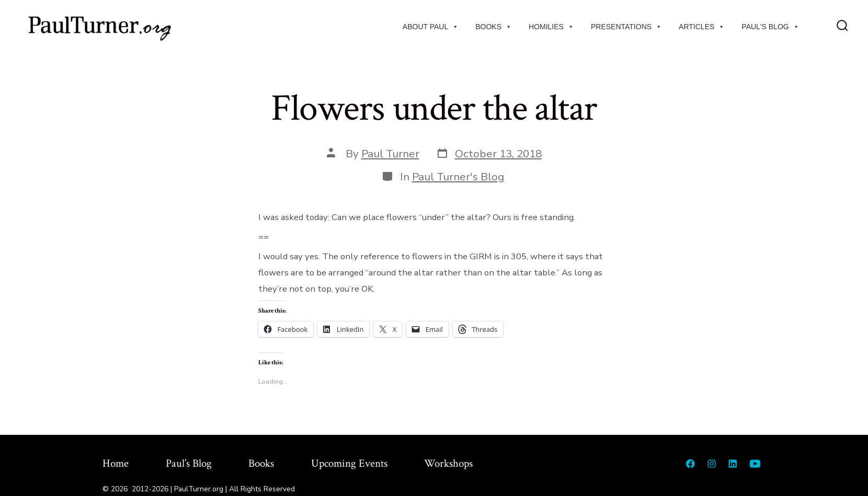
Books (494, 27)
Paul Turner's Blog (458, 177)
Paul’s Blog (189, 463)
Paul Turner (390, 154)
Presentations (626, 27)
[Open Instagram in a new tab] (712, 464)
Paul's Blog (770, 27)
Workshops (448, 463)
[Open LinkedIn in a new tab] (733, 464)
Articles (702, 27)
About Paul (431, 27)
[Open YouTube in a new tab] (755, 464)
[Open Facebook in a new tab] (690, 464)
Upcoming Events (349, 463)
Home (116, 463)
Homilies (551, 27)
